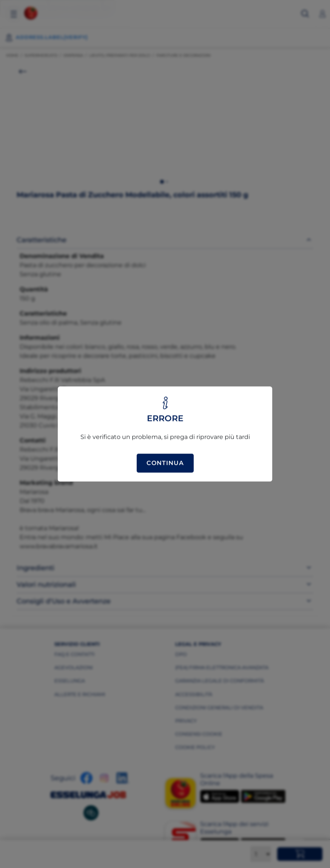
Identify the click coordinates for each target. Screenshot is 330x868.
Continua (165, 463)
